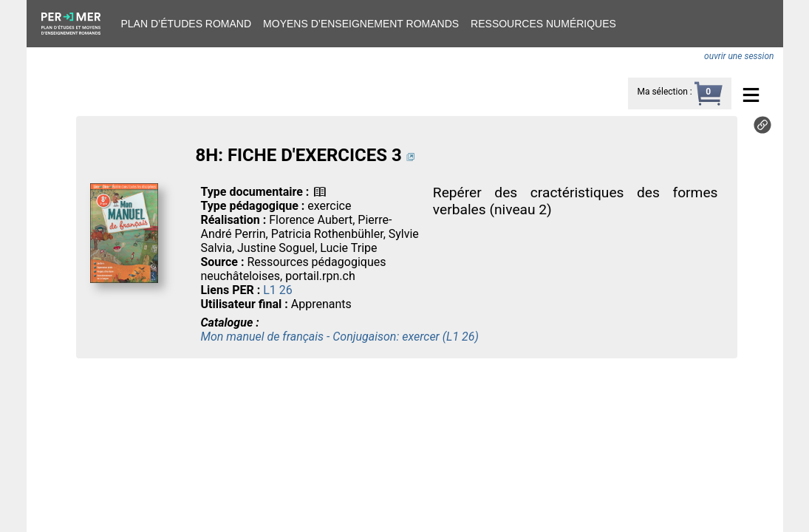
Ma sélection (662, 92)
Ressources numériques (543, 24)
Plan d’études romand (187, 24)
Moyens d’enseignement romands (361, 24)
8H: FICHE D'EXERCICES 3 (298, 155)
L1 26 (278, 290)
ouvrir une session (739, 56)
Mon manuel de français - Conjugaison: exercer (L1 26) (339, 337)
